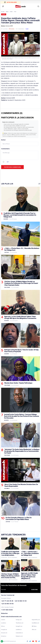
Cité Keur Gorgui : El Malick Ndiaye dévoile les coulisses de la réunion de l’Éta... (10, 576)
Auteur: (20, 143)
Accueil (3, 12)
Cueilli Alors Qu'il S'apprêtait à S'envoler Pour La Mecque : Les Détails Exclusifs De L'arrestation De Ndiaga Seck (20, 215)
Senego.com (19, 620)
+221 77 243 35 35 (7, 601)
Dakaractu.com (19, 636)
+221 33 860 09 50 (7, 604)
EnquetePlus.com (36, 620)
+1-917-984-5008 (7, 610)
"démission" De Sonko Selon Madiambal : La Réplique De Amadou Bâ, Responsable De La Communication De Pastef (22, 451)
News (7, 12)
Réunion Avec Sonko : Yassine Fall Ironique (18, 383)
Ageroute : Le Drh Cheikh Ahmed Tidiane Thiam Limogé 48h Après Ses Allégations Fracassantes (20, 317)
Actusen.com (4, 633)
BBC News (34, 626)
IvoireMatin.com (36, 623)
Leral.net (3, 620)
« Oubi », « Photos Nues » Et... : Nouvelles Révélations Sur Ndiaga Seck (22, 249)
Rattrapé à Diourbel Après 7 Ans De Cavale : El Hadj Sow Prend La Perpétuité (21, 351)
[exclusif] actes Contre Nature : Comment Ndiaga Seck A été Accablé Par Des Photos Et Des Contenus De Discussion (22, 416)
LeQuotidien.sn (19, 633)
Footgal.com (4, 630)
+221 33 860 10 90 (20, 601)
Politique (7, 287)
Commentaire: (20, 156)
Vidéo (11, 12)
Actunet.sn (4, 636)
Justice (6, 252)
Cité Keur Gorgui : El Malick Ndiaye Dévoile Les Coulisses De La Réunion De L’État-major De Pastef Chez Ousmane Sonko (21, 283)
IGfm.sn (3, 626)
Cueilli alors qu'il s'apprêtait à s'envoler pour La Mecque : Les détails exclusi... (10, 553)
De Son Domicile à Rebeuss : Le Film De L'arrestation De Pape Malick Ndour (19, 519)
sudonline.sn (19, 630)
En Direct (7, 488)
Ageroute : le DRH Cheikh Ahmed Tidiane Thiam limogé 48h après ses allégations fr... (29, 576)
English (27, 29)
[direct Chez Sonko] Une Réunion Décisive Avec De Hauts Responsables (21, 485)
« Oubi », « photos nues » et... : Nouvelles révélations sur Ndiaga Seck (30, 553)
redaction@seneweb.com (13, 617)
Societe (6, 219)
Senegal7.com (19, 626)
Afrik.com (34, 630)
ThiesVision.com (20, 623)
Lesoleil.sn (4, 623)
